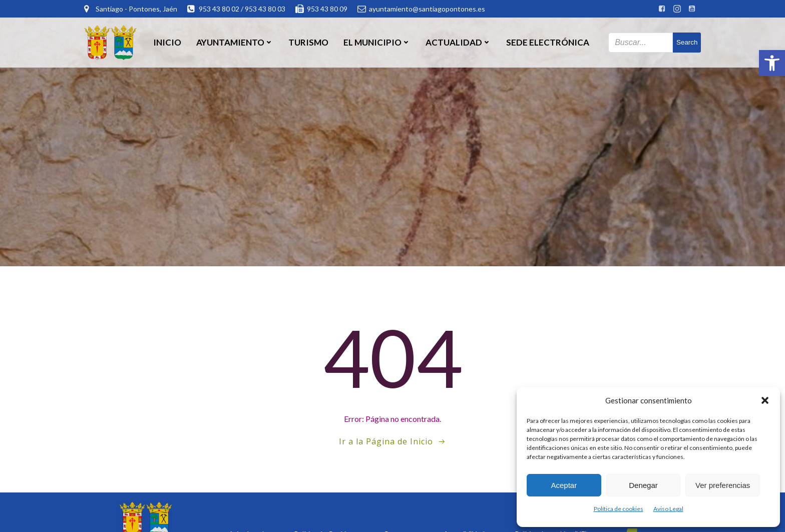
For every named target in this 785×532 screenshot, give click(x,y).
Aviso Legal (668, 509)
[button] (772, 63)
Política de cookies (619, 509)
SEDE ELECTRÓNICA (548, 42)
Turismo (308, 42)
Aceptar (564, 485)
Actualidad (458, 42)
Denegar (643, 485)
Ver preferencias (723, 485)
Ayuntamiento (235, 42)
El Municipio (377, 42)
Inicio (167, 42)
